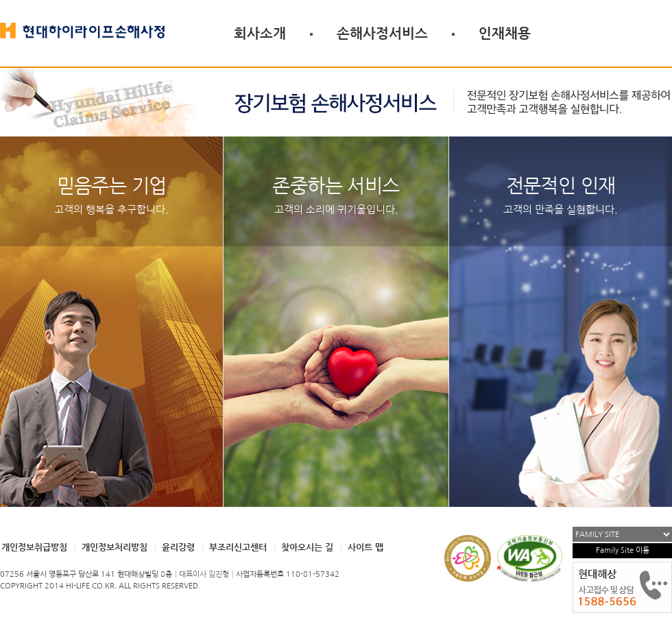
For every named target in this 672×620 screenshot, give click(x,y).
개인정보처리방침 (115, 547)
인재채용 (505, 33)
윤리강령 (178, 547)
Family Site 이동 (623, 550)
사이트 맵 (365, 547)
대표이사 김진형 (204, 574)
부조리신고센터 (238, 547)
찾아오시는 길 (307, 547)
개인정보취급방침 (34, 547)
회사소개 (260, 33)
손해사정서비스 (382, 33)
